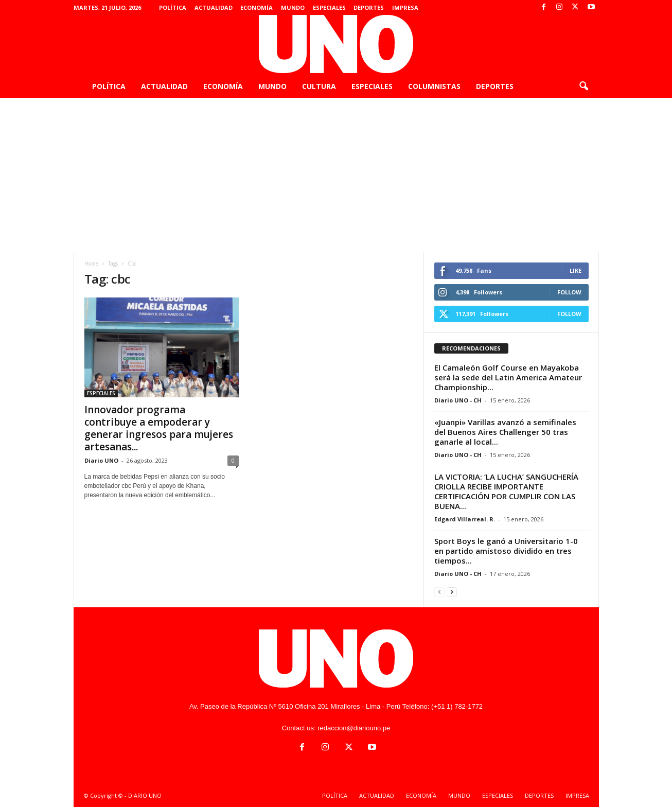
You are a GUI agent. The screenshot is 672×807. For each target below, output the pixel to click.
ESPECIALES (329, 7)
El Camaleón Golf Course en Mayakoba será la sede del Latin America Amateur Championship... (508, 377)
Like (576, 270)
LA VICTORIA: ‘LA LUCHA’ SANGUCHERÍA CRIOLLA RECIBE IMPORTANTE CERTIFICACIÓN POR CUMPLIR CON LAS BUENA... (506, 491)
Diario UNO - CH (458, 400)
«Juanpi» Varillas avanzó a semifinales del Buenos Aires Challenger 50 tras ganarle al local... (505, 432)
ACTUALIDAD (214, 7)
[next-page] (452, 592)
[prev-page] (439, 592)
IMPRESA (405, 7)
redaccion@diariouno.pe (354, 728)
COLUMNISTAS (434, 86)
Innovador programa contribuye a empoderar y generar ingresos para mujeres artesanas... (159, 428)
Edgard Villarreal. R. (465, 519)
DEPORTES (369, 7)
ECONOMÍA (257, 7)
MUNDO (293, 7)
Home (91, 264)
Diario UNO (101, 460)
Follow (569, 292)
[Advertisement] (336, 175)
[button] (583, 86)
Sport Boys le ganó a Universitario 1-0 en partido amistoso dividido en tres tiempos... (506, 551)
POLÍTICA (173, 7)
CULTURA (319, 86)
